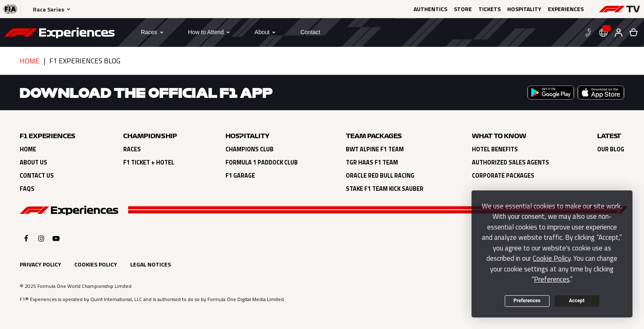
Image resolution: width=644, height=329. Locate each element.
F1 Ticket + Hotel (149, 162)
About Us (33, 162)
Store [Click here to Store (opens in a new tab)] (463, 9)
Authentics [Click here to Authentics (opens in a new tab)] (430, 9)
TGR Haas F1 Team (372, 162)
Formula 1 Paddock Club (262, 162)
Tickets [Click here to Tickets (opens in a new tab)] (490, 9)
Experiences (566, 9)
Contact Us (37, 176)
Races (132, 149)
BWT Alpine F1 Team (375, 149)
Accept (577, 301)
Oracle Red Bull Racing (380, 176)
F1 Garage (240, 176)
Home (30, 61)
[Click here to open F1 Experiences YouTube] (56, 238)
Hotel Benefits (495, 149)
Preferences (527, 301)
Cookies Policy (96, 264)
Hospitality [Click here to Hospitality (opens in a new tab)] (524, 9)
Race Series (48, 9)
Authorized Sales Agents (511, 162)
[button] (619, 9)
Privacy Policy (40, 264)
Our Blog (611, 149)
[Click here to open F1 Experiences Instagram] (41, 238)
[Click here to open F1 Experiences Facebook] (26, 238)
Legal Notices (151, 264)
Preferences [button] (552, 279)
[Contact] (310, 32)
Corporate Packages (503, 176)
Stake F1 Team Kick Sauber (385, 189)
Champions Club (250, 149)
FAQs (27, 189)
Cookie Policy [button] (552, 258)
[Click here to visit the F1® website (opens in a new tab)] (10, 9)
